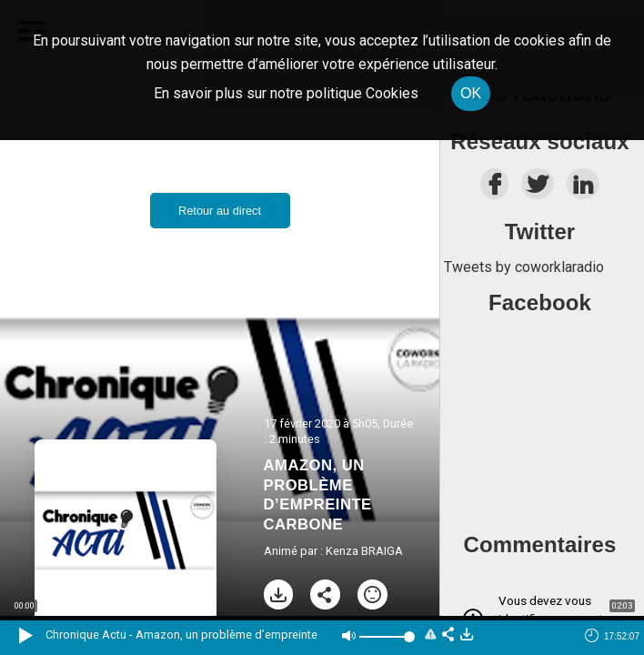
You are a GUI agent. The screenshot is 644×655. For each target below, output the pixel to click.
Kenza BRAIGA (364, 551)
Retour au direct (220, 211)
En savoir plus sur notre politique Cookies (286, 93)
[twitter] (538, 189)
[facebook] (494, 189)
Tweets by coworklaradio (524, 267)
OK (471, 93)
